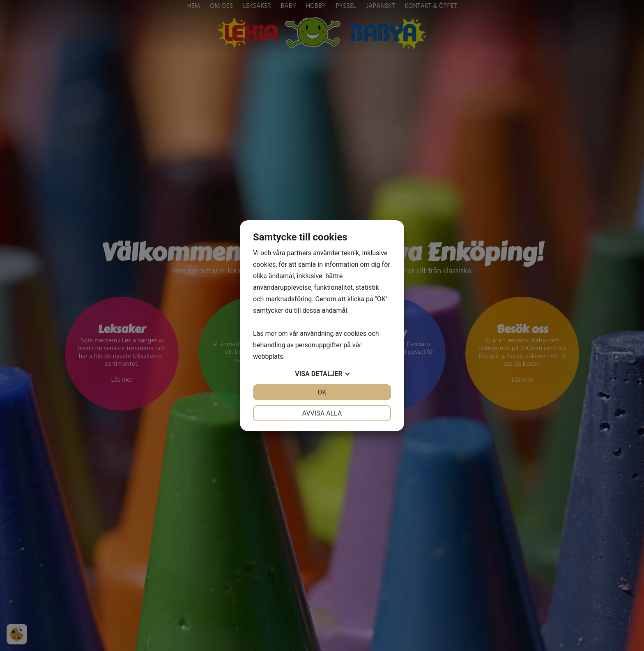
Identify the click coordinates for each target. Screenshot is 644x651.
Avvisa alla (322, 413)
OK (322, 392)
